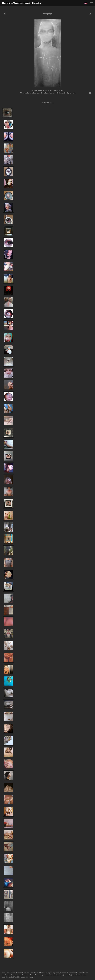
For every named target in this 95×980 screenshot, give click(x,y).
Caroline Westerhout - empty (22, 3)
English (86, 3)
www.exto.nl (33, 973)
